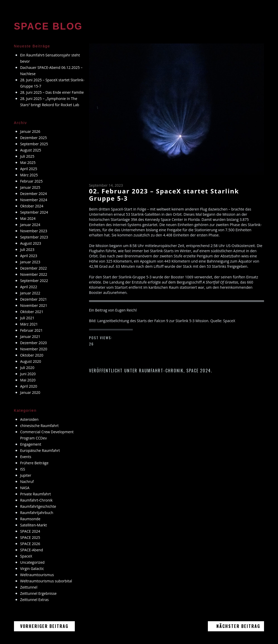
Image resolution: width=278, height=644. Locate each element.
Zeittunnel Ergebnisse (38, 593)
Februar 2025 (31, 181)
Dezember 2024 (34, 194)
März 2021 (29, 324)
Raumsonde (30, 519)
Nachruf (27, 482)
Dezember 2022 (34, 268)
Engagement (31, 444)
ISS (23, 469)
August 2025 (31, 150)
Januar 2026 (30, 131)
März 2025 (29, 175)
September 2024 (34, 212)
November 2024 (34, 200)
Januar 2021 (30, 337)
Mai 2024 (28, 218)
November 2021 (34, 305)
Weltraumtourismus (37, 575)
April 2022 (29, 287)
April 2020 (29, 386)
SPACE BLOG (48, 26)
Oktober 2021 (32, 312)
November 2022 (34, 274)
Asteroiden (29, 419)
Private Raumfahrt (36, 494)
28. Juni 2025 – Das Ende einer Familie (52, 92)
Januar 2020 (30, 392)
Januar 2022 (30, 293)
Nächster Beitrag (238, 626)
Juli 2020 (27, 368)
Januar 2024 (30, 225)
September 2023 (34, 237)
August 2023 (31, 243)
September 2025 (34, 144)
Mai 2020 (28, 380)
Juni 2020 (28, 374)
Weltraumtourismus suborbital (46, 581)
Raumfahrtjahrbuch (37, 513)
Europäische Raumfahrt (40, 450)
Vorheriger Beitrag (47, 626)
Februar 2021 (31, 330)
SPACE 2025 (30, 537)
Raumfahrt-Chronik (161, 371)
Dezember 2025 (34, 138)
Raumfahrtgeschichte (38, 506)
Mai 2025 (28, 162)
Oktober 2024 (32, 206)
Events (26, 457)
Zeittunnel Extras (34, 600)
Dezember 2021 (34, 299)
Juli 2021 (27, 318)
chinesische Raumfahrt (39, 426)
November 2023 (34, 231)
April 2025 (29, 169)
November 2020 (34, 349)
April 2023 (29, 256)
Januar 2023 (30, 262)
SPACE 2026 (30, 544)
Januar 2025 (30, 187)
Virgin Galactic (32, 569)
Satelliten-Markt (34, 525)
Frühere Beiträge (34, 463)
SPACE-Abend (32, 550)
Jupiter (26, 475)
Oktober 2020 (32, 355)
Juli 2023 (27, 249)
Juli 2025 (27, 156)
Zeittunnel (29, 587)
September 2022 (34, 281)
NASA (25, 488)
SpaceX (26, 556)
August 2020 (31, 361)
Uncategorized (32, 562)
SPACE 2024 (199, 371)
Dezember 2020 (34, 343)
